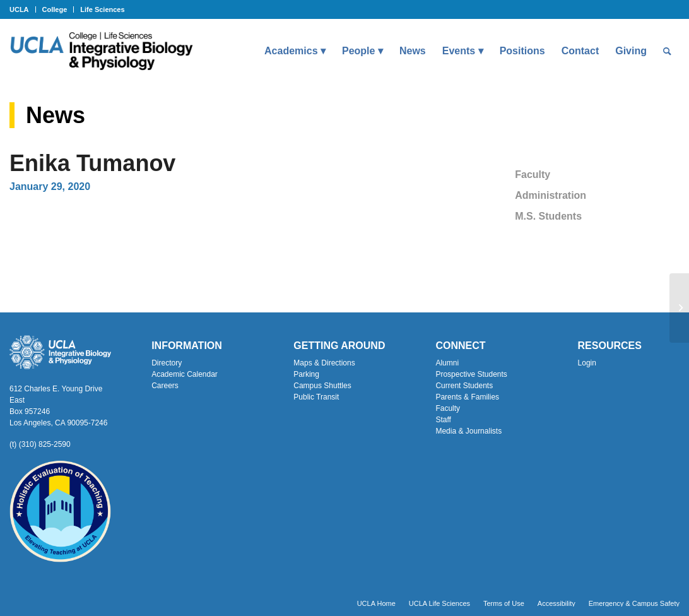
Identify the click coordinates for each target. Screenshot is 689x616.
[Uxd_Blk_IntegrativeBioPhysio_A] (101, 51)
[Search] (667, 51)
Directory (167, 363)
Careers (165, 386)
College (55, 9)
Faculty (533, 175)
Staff (443, 420)
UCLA (19, 9)
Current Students (464, 386)
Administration (551, 195)
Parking (306, 374)
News (56, 115)
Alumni (447, 363)
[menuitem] (23, 9)
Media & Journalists (468, 431)
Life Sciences (102, 9)
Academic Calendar (185, 374)
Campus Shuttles (322, 386)
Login (587, 363)
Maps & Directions (324, 363)
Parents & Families (467, 397)
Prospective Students (471, 374)
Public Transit (316, 397)
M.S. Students (548, 216)
